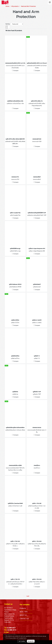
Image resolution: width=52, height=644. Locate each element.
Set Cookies (22, 641)
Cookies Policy (23, 638)
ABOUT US (23, 615)
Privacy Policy (13, 638)
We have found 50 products (14, 31)
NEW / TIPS (24, 612)
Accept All (31, 641)
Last (28, 596)
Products (23, 608)
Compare (16, 71)
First (24, 596)
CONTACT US (24, 619)
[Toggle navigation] (50, 2)
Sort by (8, 24)
